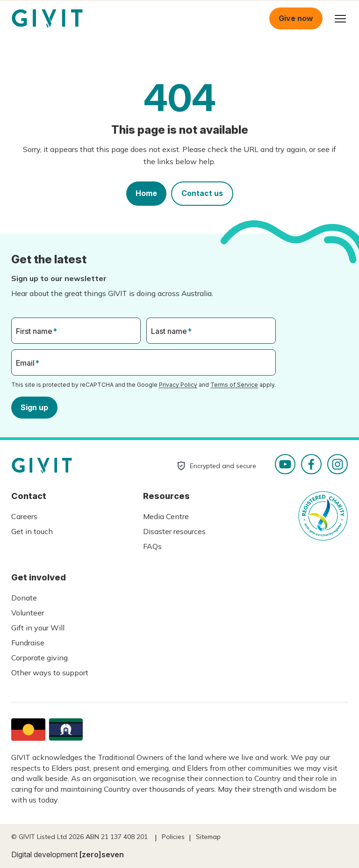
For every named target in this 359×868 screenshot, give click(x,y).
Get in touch (32, 531)
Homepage (47, 19)
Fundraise (28, 643)
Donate (24, 598)
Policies (173, 837)
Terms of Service (234, 385)
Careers (24, 516)
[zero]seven (102, 854)
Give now (296, 18)
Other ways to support (50, 673)
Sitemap (208, 837)
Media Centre (166, 516)
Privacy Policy (178, 385)
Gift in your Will (38, 628)
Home (146, 193)
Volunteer (28, 613)
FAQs (152, 546)
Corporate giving (39, 658)
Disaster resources (174, 531)
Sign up (34, 407)
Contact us (202, 193)
